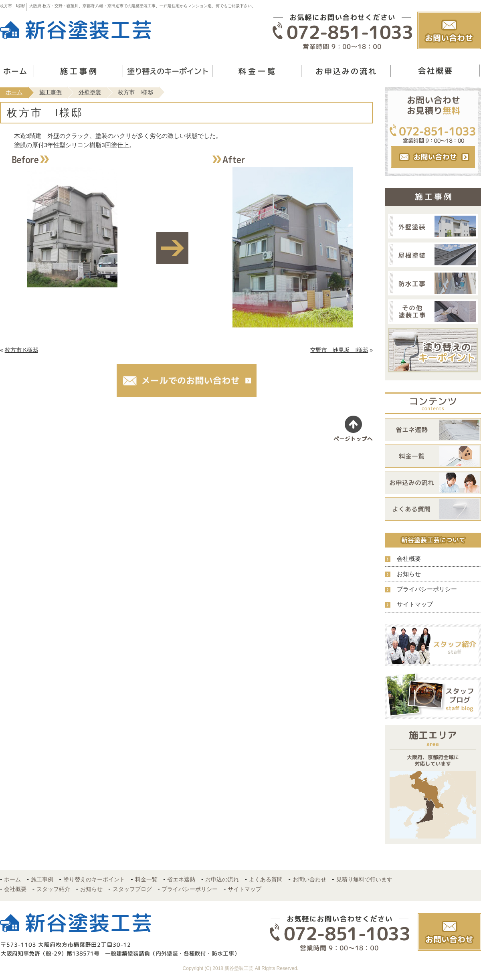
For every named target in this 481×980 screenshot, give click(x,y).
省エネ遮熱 (181, 879)
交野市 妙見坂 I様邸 (339, 350)
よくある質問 (266, 879)
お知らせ (409, 574)
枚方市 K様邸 (21, 350)
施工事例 (51, 92)
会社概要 (409, 559)
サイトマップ (415, 604)
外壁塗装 (90, 92)
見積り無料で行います (364, 879)
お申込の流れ (222, 879)
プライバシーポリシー (427, 589)
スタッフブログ (132, 889)
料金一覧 (146, 879)
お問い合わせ (309, 879)
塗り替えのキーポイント (94, 879)
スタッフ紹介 (53, 889)
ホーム (14, 92)
